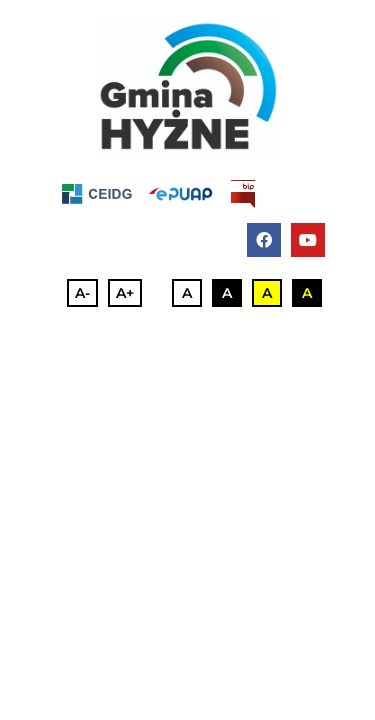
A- (82, 293)
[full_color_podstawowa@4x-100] (188, 87)
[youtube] (308, 240)
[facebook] (264, 240)
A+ (125, 293)
